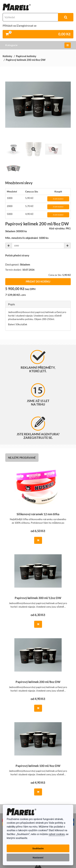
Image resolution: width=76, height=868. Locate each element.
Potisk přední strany (17, 255)
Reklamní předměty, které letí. (38, 361)
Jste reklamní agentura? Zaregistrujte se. (38, 428)
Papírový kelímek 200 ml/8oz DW (26, 60)
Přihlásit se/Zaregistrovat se (20, 25)
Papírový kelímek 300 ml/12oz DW (38, 598)
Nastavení (38, 857)
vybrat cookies (57, 834)
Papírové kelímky (26, 56)
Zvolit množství (58, 199)
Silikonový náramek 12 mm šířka (38, 514)
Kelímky (7, 56)
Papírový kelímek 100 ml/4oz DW (38, 766)
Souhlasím (38, 848)
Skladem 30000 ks (16, 231)
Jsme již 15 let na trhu (38, 395)
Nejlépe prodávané (22, 458)
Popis (11, 304)
